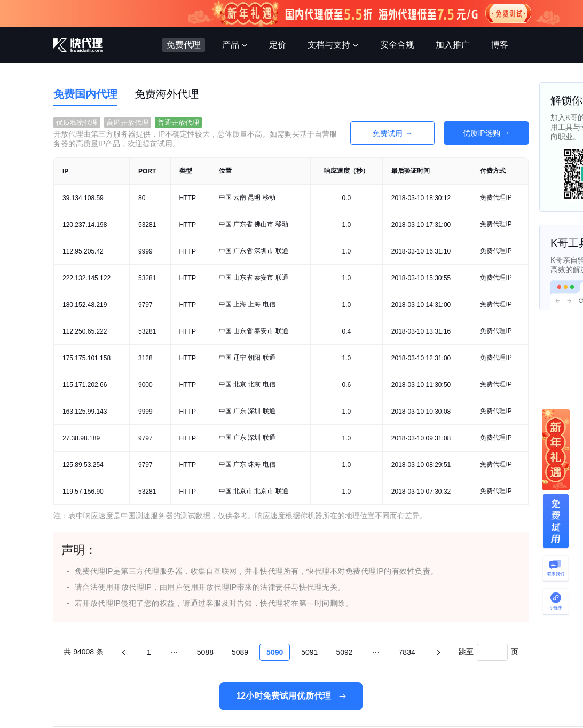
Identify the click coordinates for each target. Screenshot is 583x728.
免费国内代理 (85, 94)
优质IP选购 (481, 133)
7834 (407, 652)
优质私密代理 (77, 122)
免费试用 (388, 133)
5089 (240, 652)
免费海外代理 (167, 94)
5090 (275, 652)
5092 (344, 652)
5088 (205, 652)
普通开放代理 (178, 122)
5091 (309, 652)
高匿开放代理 (128, 122)
